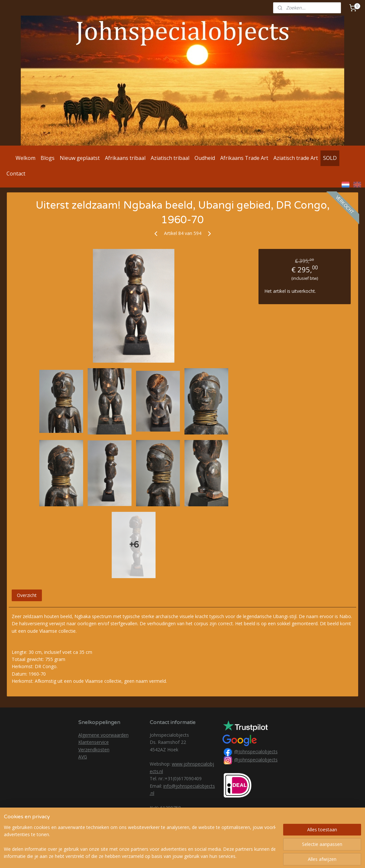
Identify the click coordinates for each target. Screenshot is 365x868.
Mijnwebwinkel (257, 856)
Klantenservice (94, 742)
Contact (16, 174)
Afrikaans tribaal (125, 158)
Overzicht (27, 595)
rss (176, 856)
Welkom (25, 158)
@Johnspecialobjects (256, 751)
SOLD (330, 158)
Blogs (48, 158)
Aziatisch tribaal (170, 158)
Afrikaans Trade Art (244, 158)
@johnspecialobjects (256, 760)
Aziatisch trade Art (296, 158)
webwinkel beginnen (201, 856)
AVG (83, 757)
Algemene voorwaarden (103, 735)
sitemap (162, 856)
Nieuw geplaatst (80, 158)
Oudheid (205, 158)
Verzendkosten (94, 750)
